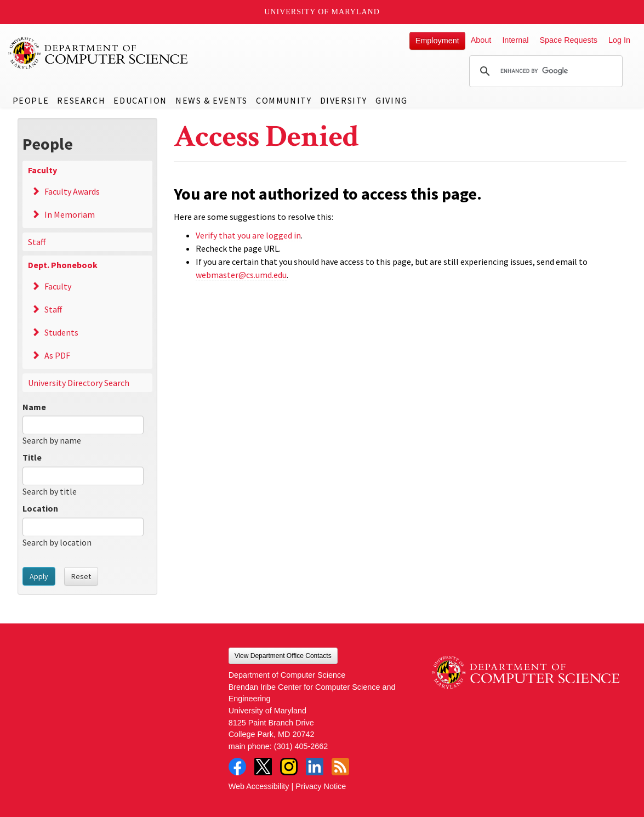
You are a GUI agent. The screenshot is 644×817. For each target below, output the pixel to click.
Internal (515, 40)
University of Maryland (322, 12)
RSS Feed (340, 767)
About (481, 40)
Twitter (263, 767)
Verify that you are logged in (248, 235)
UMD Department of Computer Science (99, 53)
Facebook (237, 767)
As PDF (57, 355)
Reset (81, 576)
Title (32, 457)
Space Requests (568, 40)
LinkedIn (315, 767)
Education (140, 100)
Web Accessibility (259, 786)
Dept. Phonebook (63, 265)
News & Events (212, 100)
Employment (437, 41)
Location (40, 508)
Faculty (42, 170)
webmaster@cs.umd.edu (241, 275)
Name (34, 407)
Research (81, 100)
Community (284, 100)
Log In (619, 40)
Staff (37, 242)
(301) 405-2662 (301, 746)
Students (61, 332)
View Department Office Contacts (283, 656)
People (31, 100)
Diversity (344, 100)
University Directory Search (79, 383)
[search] (544, 71)
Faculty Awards (72, 191)
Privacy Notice (321, 786)
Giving (392, 100)
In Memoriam (70, 214)
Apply (39, 576)
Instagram (289, 767)
